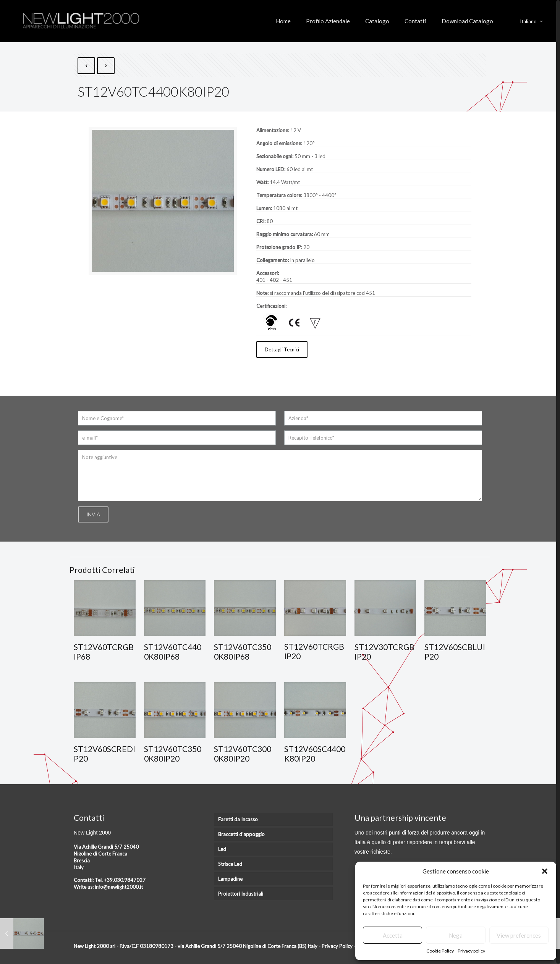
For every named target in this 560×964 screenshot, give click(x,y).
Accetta (393, 935)
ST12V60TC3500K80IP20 (173, 753)
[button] (545, 871)
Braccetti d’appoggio (241, 834)
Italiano (532, 21)
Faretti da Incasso (238, 819)
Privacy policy (471, 951)
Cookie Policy (440, 951)
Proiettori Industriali (241, 893)
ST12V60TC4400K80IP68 (173, 652)
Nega (456, 935)
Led (222, 849)
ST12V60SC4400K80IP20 (315, 753)
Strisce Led (230, 864)
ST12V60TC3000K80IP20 (243, 753)
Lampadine (230, 878)
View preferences (519, 935)
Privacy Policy (337, 946)
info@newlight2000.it (119, 886)
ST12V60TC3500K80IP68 (243, 652)
